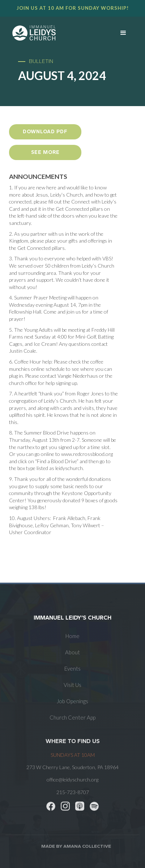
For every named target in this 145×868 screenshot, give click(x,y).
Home (72, 636)
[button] (123, 33)
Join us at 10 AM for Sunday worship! (73, 8)
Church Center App (72, 717)
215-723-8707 (73, 792)
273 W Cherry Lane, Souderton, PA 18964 (72, 767)
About (72, 652)
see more (45, 152)
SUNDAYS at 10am (73, 755)
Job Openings (72, 701)
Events (72, 668)
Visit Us (72, 685)
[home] (52, 33)
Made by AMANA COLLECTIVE (76, 846)
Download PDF (45, 132)
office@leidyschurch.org (72, 779)
